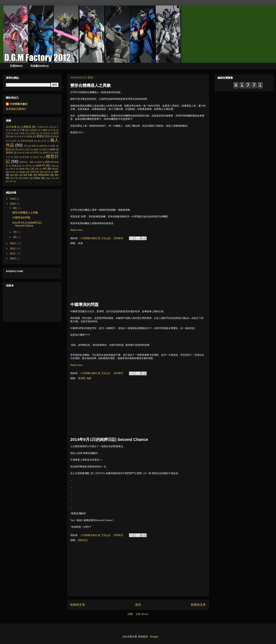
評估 (19, 153)
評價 (27, 153)
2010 (13, 258)
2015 (13, 199)
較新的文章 (78, 605)
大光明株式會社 (19, 104)
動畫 (81, 243)
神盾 (33, 146)
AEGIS (29, 166)
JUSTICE (35, 172)
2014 (13, 204)
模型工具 (38, 157)
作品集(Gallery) (39, 66)
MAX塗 (47, 172)
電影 (89, 378)
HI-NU (12, 172)
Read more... (77, 230)
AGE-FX (41, 166)
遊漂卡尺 (47, 153)
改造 (56, 133)
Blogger (154, 637)
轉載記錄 (17, 166)
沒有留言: (119, 238)
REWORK (44, 175)
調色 (48, 162)
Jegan (22, 172)
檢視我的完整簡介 (16, 109)
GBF (37, 169)
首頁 (138, 605)
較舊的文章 (198, 605)
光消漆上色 (34, 133)
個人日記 (42, 141)
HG (45, 169)
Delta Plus (25, 169)
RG (57, 175)
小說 (51, 127)
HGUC (55, 169)
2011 (13, 253)
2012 (13, 248)
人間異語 (26, 127)
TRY (11, 181)
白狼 (8, 133)
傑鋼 (52, 149)
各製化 (46, 133)
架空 (14, 141)
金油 (30, 136)
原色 (26, 146)
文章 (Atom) (142, 614)
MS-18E (28, 175)
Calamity (55, 166)
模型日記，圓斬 (27, 162)
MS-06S (14, 175)
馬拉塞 (18, 149)
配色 (8, 149)
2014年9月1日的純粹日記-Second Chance (109, 440)
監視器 (26, 157)
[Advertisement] (138, 273)
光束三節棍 (19, 133)
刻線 (11, 136)
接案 (44, 149)
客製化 (40, 136)
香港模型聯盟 (27, 141)
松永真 (20, 136)
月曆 (22, 130)
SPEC (26, 178)
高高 (28, 149)
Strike (37, 178)
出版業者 (33, 130)
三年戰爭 (40, 127)
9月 (15, 208)
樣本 (40, 162)
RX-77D (14, 178)
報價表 (9, 153)
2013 (13, 243)
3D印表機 (11, 127)
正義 (53, 130)
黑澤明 (82, 378)
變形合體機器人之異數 (91, 85)
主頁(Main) (16, 66)
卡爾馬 (44, 130)
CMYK (12, 169)
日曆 (14, 130)
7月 (15, 232)
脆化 (53, 146)
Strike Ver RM (52, 178)
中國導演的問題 (84, 305)
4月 (15, 237)
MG (57, 172)
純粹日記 (83, 540)
